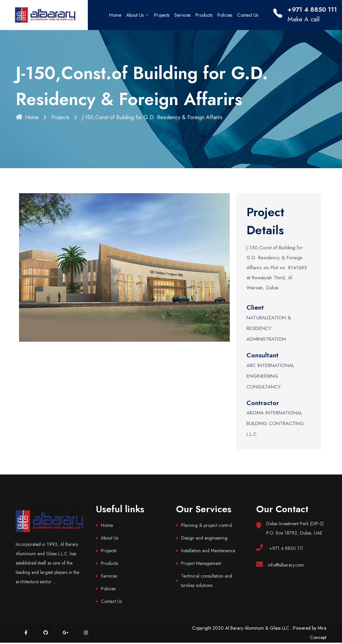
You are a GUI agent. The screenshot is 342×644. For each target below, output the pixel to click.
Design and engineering (204, 538)
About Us (135, 15)
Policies (225, 15)
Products (204, 15)
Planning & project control (207, 525)
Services (182, 15)
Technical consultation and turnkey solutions (207, 581)
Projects (162, 15)
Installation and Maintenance (208, 551)
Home (115, 15)
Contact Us (248, 15)
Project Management (201, 563)
